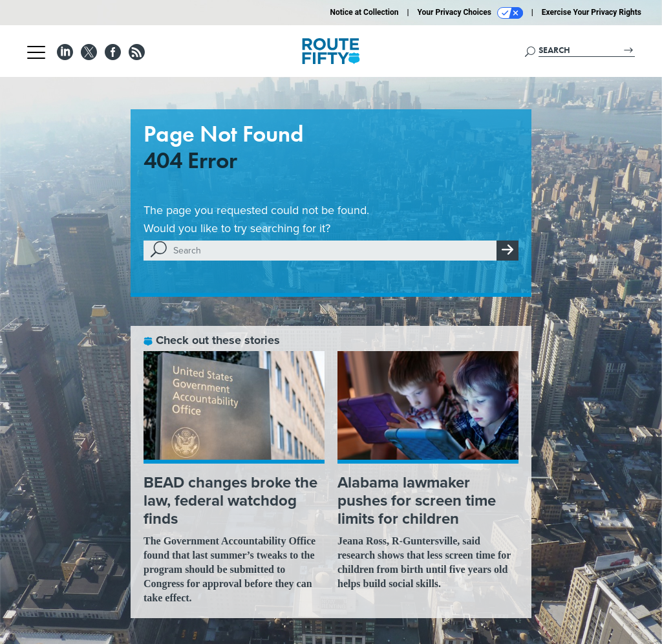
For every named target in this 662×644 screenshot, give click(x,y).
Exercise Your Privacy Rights (592, 12)
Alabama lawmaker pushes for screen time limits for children (417, 500)
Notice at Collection (364, 12)
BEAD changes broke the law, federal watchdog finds (230, 500)
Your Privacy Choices (470, 13)
